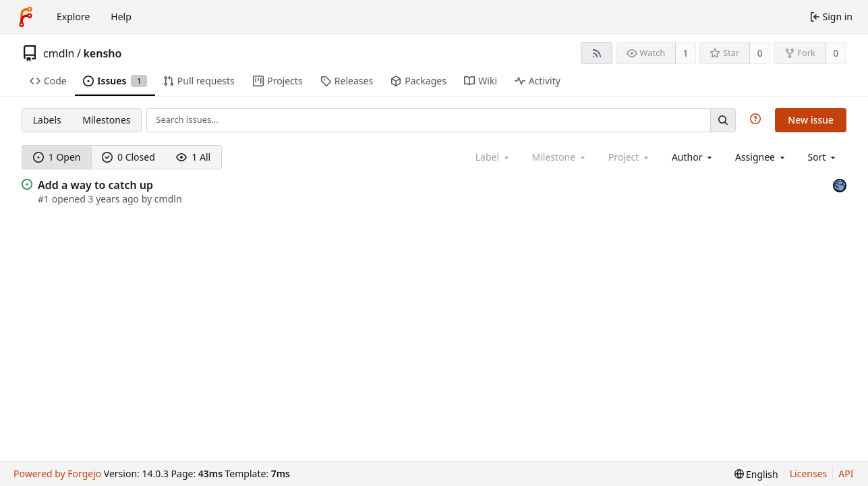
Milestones (106, 120)
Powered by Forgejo (57, 474)
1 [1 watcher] (686, 53)
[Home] (26, 17)
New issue (811, 120)
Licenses (809, 474)
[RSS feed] (597, 53)
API (846, 474)
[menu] (823, 157)
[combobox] (693, 157)
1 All (193, 157)
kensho (102, 53)
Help (121, 17)
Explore (73, 17)
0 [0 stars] (760, 53)
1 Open (57, 157)
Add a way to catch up (95, 185)
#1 (45, 199)
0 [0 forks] (836, 53)
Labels (47, 120)
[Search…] (723, 120)
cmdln (59, 53)
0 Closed (128, 157)
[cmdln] (840, 184)
